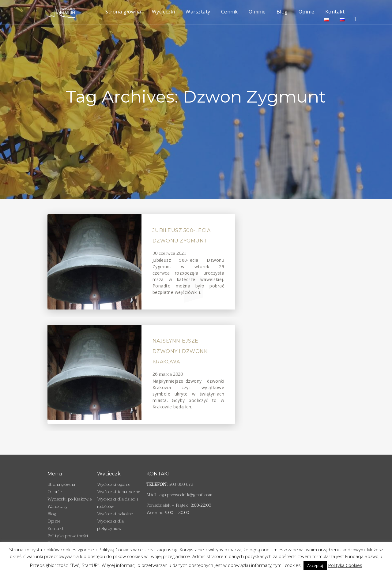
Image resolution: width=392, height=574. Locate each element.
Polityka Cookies (345, 565)
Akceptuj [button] (315, 565)
